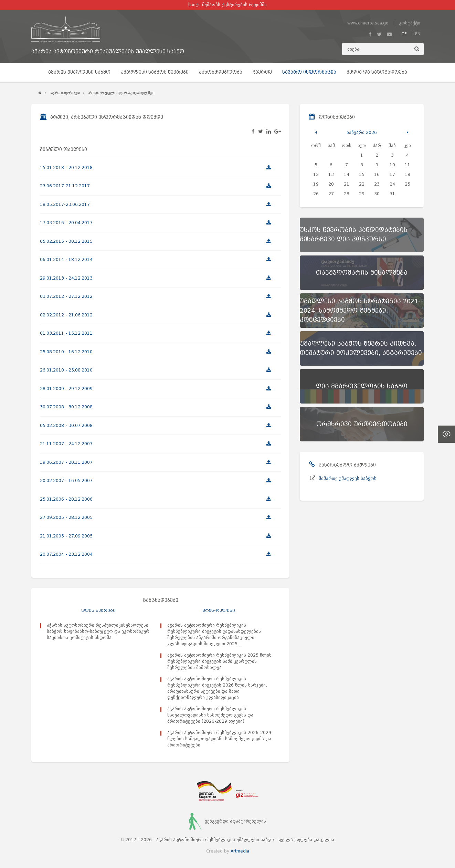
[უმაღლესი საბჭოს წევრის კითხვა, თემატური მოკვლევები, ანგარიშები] (362, 348)
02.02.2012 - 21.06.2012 (66, 315)
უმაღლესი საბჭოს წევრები (155, 72)
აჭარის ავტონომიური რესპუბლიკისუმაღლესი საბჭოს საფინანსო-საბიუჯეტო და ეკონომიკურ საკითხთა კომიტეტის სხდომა (98, 631)
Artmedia (240, 851)
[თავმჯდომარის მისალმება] (362, 273)
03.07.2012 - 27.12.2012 (66, 296)
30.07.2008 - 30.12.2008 (66, 407)
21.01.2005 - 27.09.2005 (66, 536)
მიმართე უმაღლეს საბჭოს (348, 478)
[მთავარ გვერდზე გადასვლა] (108, 29)
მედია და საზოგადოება (377, 72)
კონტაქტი (410, 23)
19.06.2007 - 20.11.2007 (66, 462)
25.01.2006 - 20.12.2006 (66, 499)
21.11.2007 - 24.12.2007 (66, 444)
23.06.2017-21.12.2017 (65, 186)
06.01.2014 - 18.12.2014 (66, 259)
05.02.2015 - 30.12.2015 (66, 241)
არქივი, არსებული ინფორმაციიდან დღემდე (121, 93)
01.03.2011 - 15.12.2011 (66, 333)
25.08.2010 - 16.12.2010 (66, 352)
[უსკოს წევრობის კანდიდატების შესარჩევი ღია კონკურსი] (362, 235)
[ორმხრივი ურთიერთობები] (362, 424)
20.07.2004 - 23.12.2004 (66, 554)
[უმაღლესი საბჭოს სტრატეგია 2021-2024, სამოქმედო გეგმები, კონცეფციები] (362, 311)
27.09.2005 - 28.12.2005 (66, 517)
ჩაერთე (262, 72)
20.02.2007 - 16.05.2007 (66, 480)
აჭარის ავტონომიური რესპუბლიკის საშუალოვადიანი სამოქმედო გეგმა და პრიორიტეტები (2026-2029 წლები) (210, 715)
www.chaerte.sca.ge (368, 23)
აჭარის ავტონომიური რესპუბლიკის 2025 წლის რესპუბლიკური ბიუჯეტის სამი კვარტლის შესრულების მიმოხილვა (219, 661)
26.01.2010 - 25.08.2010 (66, 370)
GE (404, 34)
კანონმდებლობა (221, 72)
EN (418, 34)
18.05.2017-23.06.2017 (65, 204)
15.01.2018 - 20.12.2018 (66, 168)
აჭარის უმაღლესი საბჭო (79, 72)
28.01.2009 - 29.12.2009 (66, 389)
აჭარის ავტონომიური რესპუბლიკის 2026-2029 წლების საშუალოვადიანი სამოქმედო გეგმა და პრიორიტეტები (219, 739)
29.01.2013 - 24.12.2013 (66, 278)
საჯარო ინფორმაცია (309, 72)
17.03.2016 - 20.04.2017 (66, 223)
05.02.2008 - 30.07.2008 (66, 425)
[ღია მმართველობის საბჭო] (362, 386)
